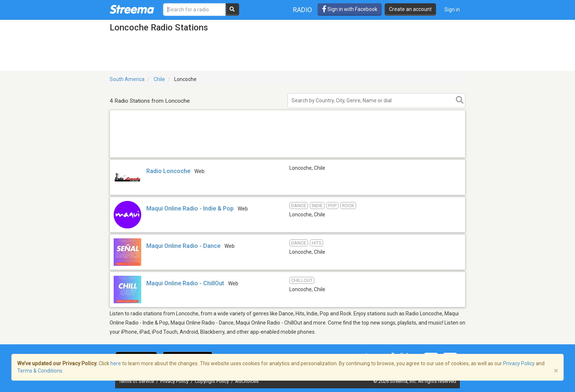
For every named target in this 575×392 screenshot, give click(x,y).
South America (127, 79)
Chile (159, 79)
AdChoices (247, 381)
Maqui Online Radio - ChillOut (185, 283)
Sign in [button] (452, 10)
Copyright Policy (212, 381)
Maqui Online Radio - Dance (183, 246)
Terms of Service (137, 381)
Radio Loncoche (168, 171)
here (116, 363)
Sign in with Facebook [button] (350, 9)
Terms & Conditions (40, 371)
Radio (303, 10)
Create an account (410, 9)
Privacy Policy (175, 381)
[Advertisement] (287, 157)
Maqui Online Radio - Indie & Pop (190, 208)
